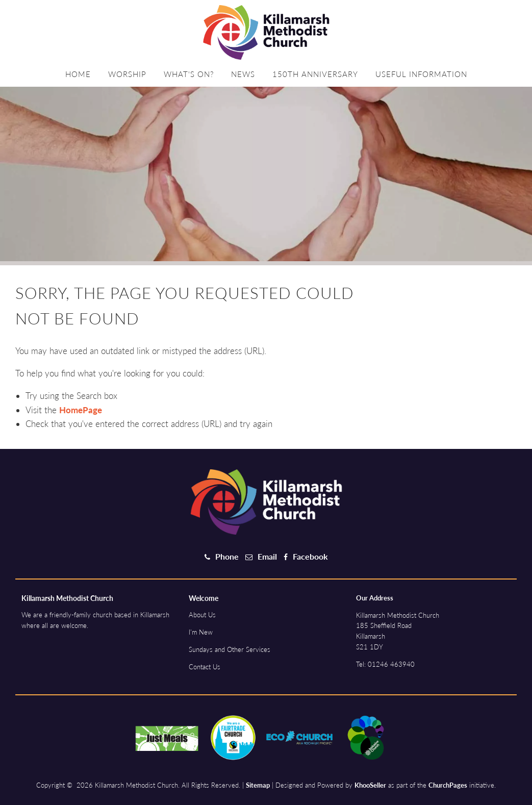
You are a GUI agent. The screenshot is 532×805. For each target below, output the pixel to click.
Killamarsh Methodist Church (67, 598)
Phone (227, 556)
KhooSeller (370, 785)
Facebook (310, 556)
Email (267, 556)
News (243, 74)
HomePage (81, 410)
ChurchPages (448, 785)
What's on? (189, 74)
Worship (127, 74)
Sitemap (258, 785)
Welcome (204, 598)
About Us (202, 615)
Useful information (421, 74)
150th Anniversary (315, 74)
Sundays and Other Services (230, 649)
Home (78, 74)
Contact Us (205, 667)
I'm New (201, 632)
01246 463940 (391, 664)
